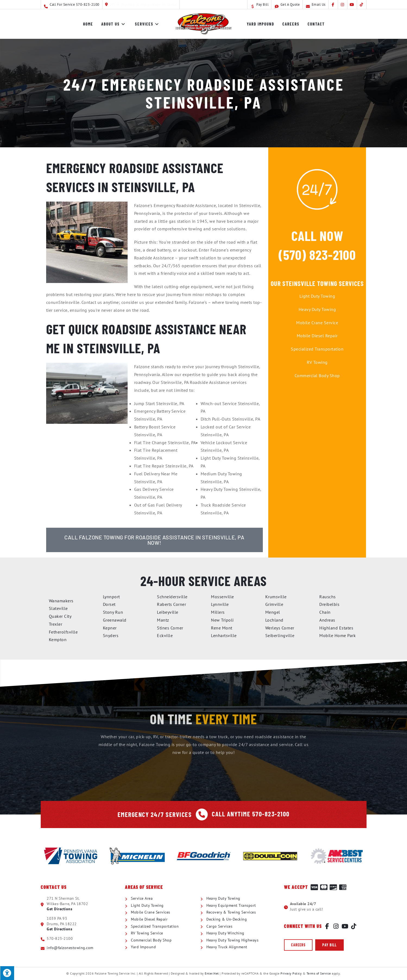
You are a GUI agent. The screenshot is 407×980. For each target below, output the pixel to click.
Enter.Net (212, 973)
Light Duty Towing (317, 296)
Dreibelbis (329, 604)
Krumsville (276, 597)
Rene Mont (222, 628)
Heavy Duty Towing (317, 309)
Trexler (56, 624)
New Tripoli (222, 620)
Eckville (165, 635)
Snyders (111, 635)
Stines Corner (170, 628)
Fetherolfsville (63, 632)
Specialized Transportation (317, 349)
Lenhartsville (224, 635)
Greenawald (115, 620)
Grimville (274, 604)
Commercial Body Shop (317, 376)
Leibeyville (168, 612)
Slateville (58, 608)
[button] (298, 945)
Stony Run (113, 612)
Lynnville (220, 604)
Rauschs (328, 597)
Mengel (273, 612)
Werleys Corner (280, 628)
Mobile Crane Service (317, 323)
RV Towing (317, 362)
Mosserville (223, 597)
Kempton (58, 639)
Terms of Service (319, 973)
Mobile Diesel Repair (317, 336)
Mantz (163, 620)
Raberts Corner (171, 604)
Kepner (110, 628)
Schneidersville (172, 597)
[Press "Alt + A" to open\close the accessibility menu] (7, 973)
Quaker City (60, 616)
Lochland (274, 620)
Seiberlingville (280, 635)
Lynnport (111, 597)
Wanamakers (61, 601)
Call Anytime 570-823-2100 (251, 814)
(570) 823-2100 (317, 254)
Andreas (327, 620)
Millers (218, 612)
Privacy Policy (291, 973)
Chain (325, 612)
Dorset (109, 604)
